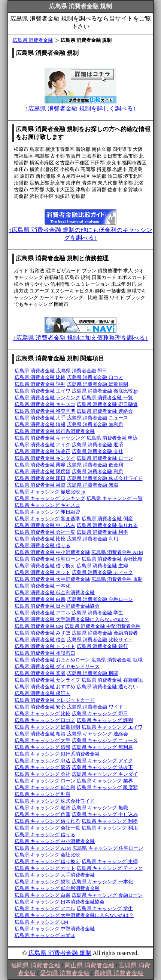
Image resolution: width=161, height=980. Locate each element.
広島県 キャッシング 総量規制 (48, 727)
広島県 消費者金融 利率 (102, 532)
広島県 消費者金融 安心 (40, 707)
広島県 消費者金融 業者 (40, 673)
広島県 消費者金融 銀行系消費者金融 (55, 431)
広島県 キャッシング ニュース (105, 740)
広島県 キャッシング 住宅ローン (108, 848)
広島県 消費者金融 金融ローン (100, 599)
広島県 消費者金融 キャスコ (45, 404)
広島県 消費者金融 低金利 (95, 465)
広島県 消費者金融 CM (39, 626)
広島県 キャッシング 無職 (100, 808)
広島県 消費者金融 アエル (43, 613)
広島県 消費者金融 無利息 (95, 424)
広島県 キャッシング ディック (110, 868)
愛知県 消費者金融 (65, 973)
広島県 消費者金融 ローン (105, 458)
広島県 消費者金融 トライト (45, 646)
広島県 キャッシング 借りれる (48, 821)
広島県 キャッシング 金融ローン (107, 895)
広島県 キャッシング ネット (45, 868)
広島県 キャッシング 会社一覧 (48, 828)
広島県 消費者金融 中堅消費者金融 (103, 626)
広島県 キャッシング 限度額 (107, 787)
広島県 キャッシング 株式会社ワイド (55, 801)
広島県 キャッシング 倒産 (43, 814)
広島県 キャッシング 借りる (45, 835)
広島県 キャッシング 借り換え (48, 861)
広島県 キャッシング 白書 (43, 895)
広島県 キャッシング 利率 (110, 821)
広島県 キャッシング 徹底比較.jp (50, 492)
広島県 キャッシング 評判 (105, 720)
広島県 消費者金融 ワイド (95, 707)
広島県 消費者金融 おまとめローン (52, 660)
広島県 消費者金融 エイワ (43, 391)
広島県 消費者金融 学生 (98, 613)
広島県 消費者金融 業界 (40, 465)
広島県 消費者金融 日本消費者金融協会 (57, 606)
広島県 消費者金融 (33, 40)
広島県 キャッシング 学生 (105, 908)
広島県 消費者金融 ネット (43, 572)
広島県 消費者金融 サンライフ (48, 680)
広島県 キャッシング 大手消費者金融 (55, 875)
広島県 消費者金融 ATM (117, 552)
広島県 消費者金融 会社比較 (112, 559)
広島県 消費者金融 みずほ (43, 633)
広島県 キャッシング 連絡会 (98, 734)
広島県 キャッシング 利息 (43, 794)
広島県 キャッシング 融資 (43, 808)
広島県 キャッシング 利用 (110, 828)
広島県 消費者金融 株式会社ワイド (105, 478)
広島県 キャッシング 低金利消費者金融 (57, 888)
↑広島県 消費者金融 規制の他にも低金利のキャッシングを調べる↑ (80, 230)
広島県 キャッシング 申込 (43, 761)
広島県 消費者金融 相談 (40, 734)
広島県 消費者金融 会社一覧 (45, 532)
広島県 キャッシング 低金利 (45, 787)
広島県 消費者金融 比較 (40, 377)
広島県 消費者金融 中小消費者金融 (52, 552)
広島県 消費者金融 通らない (107, 687)
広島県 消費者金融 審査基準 (45, 411)
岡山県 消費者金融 (89, 965)
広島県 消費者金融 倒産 (107, 519)
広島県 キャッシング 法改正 (102, 767)
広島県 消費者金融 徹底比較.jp (105, 391)
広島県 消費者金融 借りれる (107, 525)
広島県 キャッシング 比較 (43, 714)
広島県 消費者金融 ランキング (48, 398)
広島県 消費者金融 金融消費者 (105, 633)
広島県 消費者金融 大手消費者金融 (52, 579)
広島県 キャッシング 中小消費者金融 (55, 841)
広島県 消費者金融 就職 (117, 660)
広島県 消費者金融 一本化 (43, 586)
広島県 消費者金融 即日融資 (107, 404)
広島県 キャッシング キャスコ (48, 505)
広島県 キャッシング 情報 (43, 747)
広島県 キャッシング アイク (102, 761)
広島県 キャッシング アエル (45, 908)
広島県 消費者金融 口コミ (95, 377)
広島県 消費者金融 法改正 (43, 451)
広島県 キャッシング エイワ (112, 727)
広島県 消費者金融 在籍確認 (112, 680)
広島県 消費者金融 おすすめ (45, 687)
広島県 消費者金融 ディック (102, 572)
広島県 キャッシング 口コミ (45, 720)
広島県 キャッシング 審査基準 (48, 519)
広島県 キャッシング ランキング (50, 498)
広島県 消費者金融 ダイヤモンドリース (57, 666)
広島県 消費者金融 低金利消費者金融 (55, 593)
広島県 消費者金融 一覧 (107, 398)
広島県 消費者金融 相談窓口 (45, 653)
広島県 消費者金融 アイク (43, 445)
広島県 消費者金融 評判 (40, 384)
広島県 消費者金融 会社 (98, 451)
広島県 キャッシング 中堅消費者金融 (55, 929)
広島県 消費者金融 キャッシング (50, 438)
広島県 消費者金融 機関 (93, 673)
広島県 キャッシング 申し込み (105, 814)
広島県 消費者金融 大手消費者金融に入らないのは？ (72, 619)
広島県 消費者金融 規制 (117, 579)
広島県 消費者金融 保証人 (43, 693)
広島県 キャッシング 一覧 (115, 498)
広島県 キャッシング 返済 (43, 767)
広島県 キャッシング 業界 (105, 781)
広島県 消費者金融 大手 (40, 418)
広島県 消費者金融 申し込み (45, 525)
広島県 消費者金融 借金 (40, 640)
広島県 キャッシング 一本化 (102, 882)
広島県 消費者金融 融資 (40, 485)
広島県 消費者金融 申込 (112, 438)
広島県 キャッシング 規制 (43, 882)
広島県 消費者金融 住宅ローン (48, 559)
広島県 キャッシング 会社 (43, 774)
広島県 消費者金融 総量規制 (98, 384)
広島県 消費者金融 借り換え (45, 566)
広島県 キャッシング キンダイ (105, 774)
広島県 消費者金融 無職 (93, 485)
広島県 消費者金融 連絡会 (105, 411)
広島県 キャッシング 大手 (43, 740)
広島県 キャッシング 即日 (100, 714)
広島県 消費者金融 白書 (40, 599)
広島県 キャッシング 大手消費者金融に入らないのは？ (74, 915)
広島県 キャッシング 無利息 (102, 747)
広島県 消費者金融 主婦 (102, 566)
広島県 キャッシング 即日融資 (48, 512)
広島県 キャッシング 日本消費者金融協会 (60, 902)
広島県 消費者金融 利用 (93, 539)
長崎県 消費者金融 (119, 973)
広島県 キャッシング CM (42, 922)
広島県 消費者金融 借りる (43, 545)
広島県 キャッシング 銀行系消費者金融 (57, 754)
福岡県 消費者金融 (36, 965)
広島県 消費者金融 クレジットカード (55, 700)
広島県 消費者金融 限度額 (43, 472)
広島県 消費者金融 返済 (98, 445)
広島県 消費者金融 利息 (98, 472)
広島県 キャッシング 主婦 (110, 861)
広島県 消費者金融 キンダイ (45, 458)
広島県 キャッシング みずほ (45, 935)
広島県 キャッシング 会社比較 (48, 855)
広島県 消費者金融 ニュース (98, 418)
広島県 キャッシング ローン (45, 781)
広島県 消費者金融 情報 (40, 424)
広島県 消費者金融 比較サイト (100, 640)
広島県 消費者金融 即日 (82, 371)
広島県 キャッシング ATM (43, 848)
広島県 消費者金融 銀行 (102, 646)
